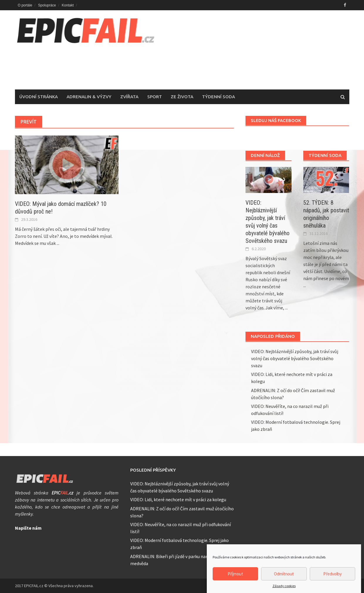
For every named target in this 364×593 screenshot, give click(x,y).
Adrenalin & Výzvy (89, 97)
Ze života (182, 97)
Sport (155, 97)
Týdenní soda (219, 97)
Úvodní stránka (39, 97)
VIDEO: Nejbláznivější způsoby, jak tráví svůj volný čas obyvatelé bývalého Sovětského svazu (295, 358)
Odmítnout (284, 581)
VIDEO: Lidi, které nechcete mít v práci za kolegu (178, 499)
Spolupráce (47, 5)
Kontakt (68, 5)
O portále (25, 5)
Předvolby (332, 581)
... (58, 243)
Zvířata (129, 97)
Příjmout (235, 581)
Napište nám (28, 528)
